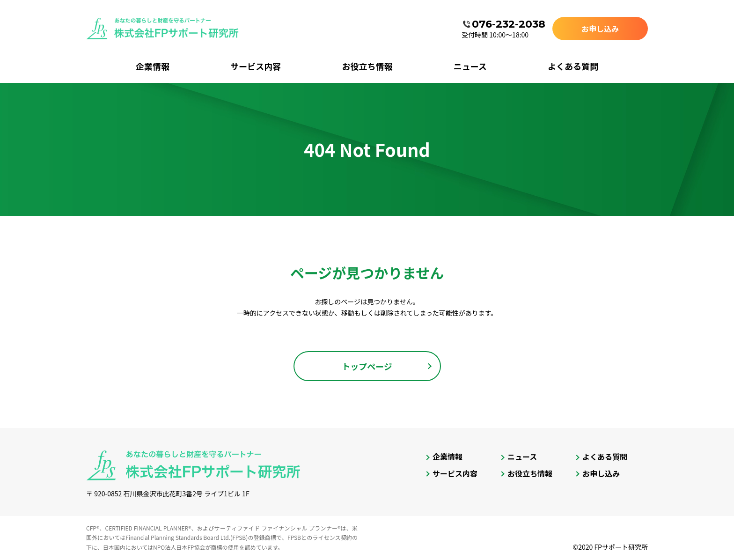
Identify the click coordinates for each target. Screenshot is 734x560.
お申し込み (600, 29)
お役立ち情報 (367, 66)
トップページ (367, 366)
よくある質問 (573, 66)
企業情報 (153, 66)
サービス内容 (256, 66)
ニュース (470, 66)
